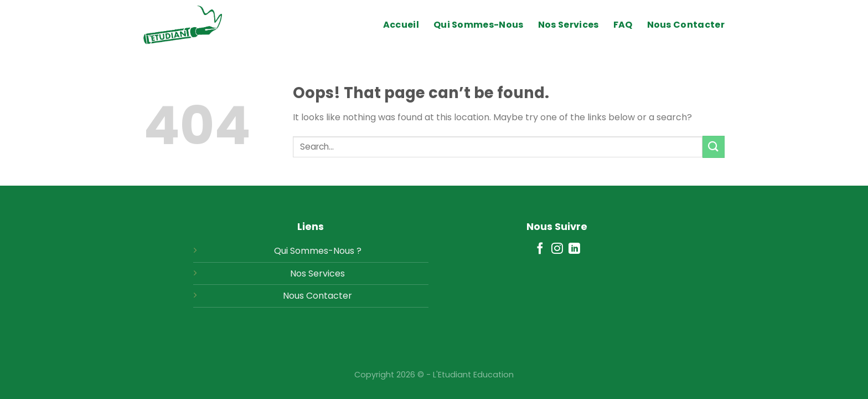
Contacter (329, 296)
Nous (293, 296)
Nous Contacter (686, 25)
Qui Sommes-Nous (479, 25)
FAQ (623, 25)
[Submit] (714, 147)
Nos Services (569, 25)
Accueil (401, 25)
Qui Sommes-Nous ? (318, 251)
